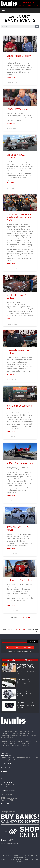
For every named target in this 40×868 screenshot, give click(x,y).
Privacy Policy (6, 764)
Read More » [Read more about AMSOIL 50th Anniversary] (11, 495)
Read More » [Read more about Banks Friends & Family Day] (11, 77)
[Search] (37, 26)
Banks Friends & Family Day (19, 57)
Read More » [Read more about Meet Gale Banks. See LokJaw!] (11, 319)
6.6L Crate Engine (24, 691)
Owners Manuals (23, 679)
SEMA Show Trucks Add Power (19, 528)
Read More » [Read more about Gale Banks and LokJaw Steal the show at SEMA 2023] (11, 263)
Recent (29, 660)
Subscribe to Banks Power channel (20, 647)
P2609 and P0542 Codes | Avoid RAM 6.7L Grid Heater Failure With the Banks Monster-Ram (26, 667)
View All (32, 642)
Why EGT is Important (25, 703)
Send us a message (8, 791)
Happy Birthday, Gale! (18, 109)
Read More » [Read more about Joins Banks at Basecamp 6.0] (11, 432)
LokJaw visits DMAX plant (19, 580)
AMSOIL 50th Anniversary (20, 463)
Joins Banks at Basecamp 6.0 (19, 407)
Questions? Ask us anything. (7, 755)
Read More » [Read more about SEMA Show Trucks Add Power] (11, 549)
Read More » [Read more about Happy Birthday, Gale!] (11, 123)
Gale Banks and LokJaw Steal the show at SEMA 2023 (19, 217)
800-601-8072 (21, 630)
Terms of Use (6, 767)
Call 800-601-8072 (8, 783)
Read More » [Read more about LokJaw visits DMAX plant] (11, 606)
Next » (29, 618)
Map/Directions (7, 804)
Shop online (5, 840)
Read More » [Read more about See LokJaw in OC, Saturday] (11, 183)
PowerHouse (14, 844)
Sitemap (4, 771)
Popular (11, 660)
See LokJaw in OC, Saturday (16, 156)
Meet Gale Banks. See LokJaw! (18, 296)
